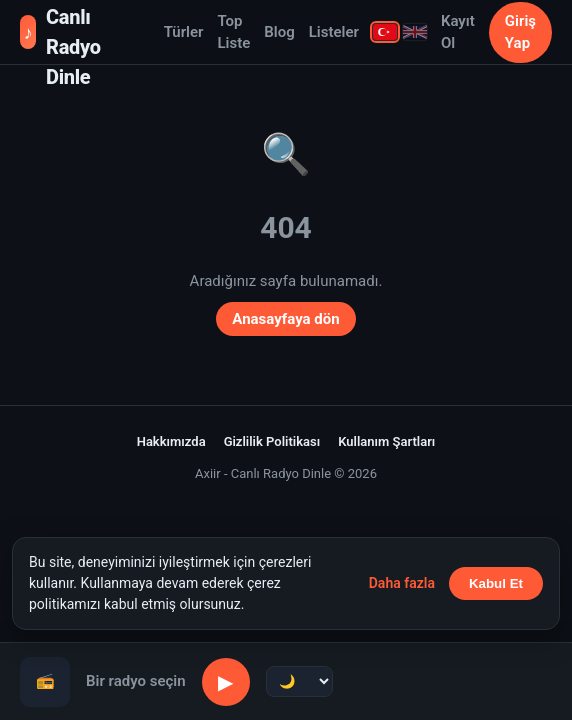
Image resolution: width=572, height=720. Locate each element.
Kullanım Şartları (386, 441)
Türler (184, 32)
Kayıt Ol (458, 32)
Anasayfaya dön (285, 319)
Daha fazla (402, 583)
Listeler (334, 32)
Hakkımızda (171, 441)
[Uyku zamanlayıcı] (299, 681)
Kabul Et (496, 583)
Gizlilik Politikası (272, 441)
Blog (279, 32)
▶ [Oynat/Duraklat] (225, 682)
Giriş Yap (520, 32)
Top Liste (233, 32)
